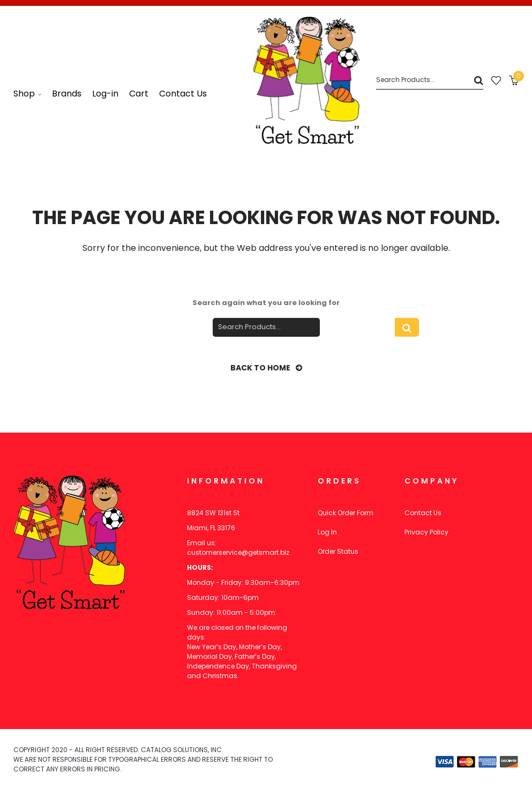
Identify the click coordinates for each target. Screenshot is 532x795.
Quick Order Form (346, 513)
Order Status (338, 551)
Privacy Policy (426, 532)
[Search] (430, 80)
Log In (327, 532)
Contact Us (423, 513)
